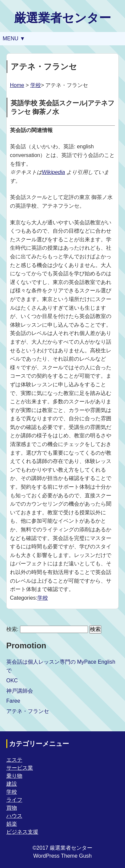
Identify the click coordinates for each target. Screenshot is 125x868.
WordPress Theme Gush (62, 856)
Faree (13, 701)
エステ (14, 760)
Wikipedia (53, 172)
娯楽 (12, 824)
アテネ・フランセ (28, 711)
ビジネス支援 (22, 832)
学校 (36, 85)
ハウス (14, 816)
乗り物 (14, 776)
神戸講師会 (20, 691)
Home (17, 85)
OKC (12, 680)
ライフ (14, 800)
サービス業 (20, 768)
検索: (12, 629)
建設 (12, 784)
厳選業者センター (62, 18)
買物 (12, 808)
